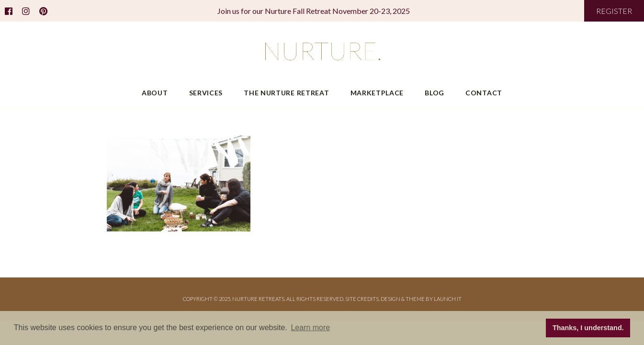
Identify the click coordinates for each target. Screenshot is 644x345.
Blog (435, 93)
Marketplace (377, 93)
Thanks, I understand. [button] (588, 328)
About (155, 93)
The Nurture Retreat (286, 93)
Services (206, 93)
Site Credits (362, 299)
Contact (484, 93)
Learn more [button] (310, 328)
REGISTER (614, 11)
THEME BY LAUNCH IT (434, 299)
